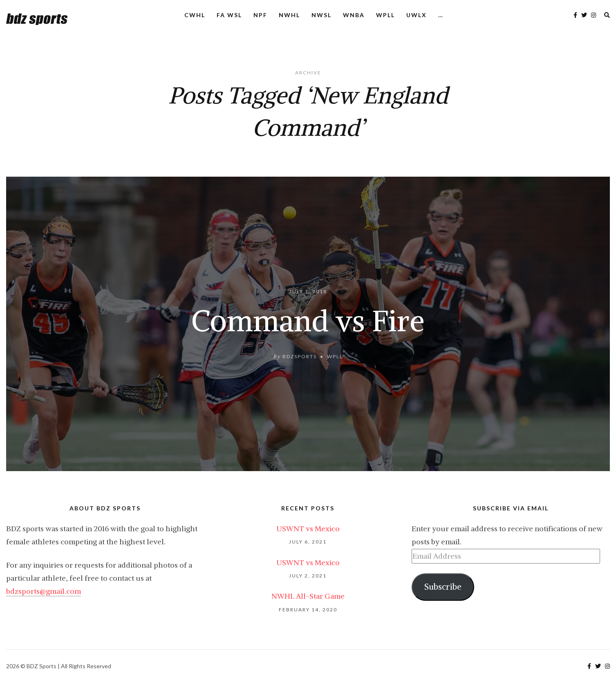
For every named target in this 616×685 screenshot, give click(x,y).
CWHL (195, 15)
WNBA (354, 15)
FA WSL (229, 15)
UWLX (417, 15)
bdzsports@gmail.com (44, 591)
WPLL (385, 15)
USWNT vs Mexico (308, 529)
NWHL (289, 15)
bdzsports (300, 356)
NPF (260, 15)
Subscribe (443, 587)
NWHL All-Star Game (308, 596)
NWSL (321, 15)
